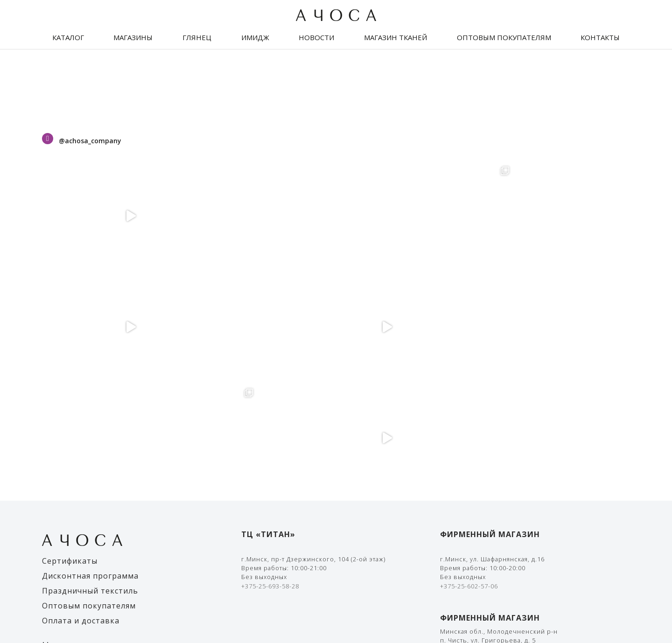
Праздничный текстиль (90, 369)
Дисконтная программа (90, 354)
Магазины (133, 37)
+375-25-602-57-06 (469, 364)
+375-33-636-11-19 (469, 454)
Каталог (68, 37)
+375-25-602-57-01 (469, 463)
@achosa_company (90, 141)
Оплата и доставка (81, 398)
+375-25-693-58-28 (270, 364)
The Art (618, 610)
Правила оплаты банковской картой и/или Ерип (519, 518)
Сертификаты (70, 339)
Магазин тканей (395, 37)
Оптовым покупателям (504, 37)
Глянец (197, 37)
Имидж (255, 37)
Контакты (600, 37)
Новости (316, 37)
